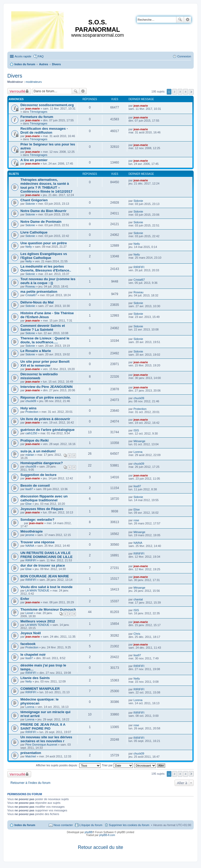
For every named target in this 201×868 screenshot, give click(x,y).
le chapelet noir (33, 655)
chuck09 (31, 401)
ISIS (136, 430)
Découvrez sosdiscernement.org (47, 105)
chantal (138, 599)
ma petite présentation (39, 292)
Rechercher (180, 20)
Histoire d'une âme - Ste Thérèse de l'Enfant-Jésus (47, 315)
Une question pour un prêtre (44, 243)
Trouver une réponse (37, 542)
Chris (137, 634)
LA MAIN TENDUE (37, 590)
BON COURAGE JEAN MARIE (45, 576)
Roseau (30, 286)
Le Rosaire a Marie (36, 351)
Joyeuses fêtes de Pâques (42, 509)
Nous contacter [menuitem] (63, 825)
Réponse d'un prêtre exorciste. (46, 397)
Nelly (29, 247)
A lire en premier (34, 160)
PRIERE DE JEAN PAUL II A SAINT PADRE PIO (43, 726)
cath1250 (31, 433)
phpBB (88, 832)
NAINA (30, 546)
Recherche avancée (188, 20)
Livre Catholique (34, 232)
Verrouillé (17, 91)
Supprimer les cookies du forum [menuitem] (129, 825)
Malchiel (31, 756)
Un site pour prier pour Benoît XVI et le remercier (45, 364)
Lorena (138, 452)
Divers (15, 76)
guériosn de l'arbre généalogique (48, 430)
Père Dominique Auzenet (41, 745)
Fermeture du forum (37, 117)
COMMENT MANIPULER (40, 689)
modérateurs (34, 82)
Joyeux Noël (31, 633)
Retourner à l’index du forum (30, 783)
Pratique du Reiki (35, 440)
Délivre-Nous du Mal (37, 302)
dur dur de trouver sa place (43, 565)
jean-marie (33, 108)
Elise (29, 504)
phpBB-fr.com (107, 835)
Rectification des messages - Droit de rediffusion (44, 131)
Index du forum (25, 825)
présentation (31, 753)
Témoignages (39, 112)
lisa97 (29, 489)
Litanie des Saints (35, 678)
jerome (30, 535)
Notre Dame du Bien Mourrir (43, 211)
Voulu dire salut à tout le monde (46, 587)
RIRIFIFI (139, 267)
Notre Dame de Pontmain (41, 222)
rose (136, 520)
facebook (28, 644)
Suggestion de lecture (38, 475)
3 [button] (180, 92)
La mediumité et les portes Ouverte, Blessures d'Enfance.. (46, 268)
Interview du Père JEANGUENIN (46, 387)
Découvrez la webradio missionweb (39, 376)
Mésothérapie (32, 531)
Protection (32, 412)
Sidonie (30, 204)
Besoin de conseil (35, 485)
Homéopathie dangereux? (42, 463)
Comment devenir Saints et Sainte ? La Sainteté (43, 328)
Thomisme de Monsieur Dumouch (48, 609)
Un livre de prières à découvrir (45, 419)
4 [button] (186, 92)
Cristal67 (139, 280)
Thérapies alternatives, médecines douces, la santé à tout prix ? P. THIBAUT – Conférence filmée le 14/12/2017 (46, 186)
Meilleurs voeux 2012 (38, 621)
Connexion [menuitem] (184, 56)
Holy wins (29, 408)
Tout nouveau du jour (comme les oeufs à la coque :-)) (48, 281)
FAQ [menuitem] (41, 56)
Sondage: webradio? (37, 520)
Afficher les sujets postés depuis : (68, 765)
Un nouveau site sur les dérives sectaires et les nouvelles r (46, 739)
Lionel (29, 613)
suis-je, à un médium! (38, 451)
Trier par (117, 765)
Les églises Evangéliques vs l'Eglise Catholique (44, 256)
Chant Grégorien (34, 200)
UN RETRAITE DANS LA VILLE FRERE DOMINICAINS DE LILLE (46, 555)
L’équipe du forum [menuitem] (91, 825)
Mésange (139, 441)
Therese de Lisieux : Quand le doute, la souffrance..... (45, 340)
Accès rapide (23, 56)
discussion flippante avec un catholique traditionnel (44, 498)
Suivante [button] (191, 92)
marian (30, 455)
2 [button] (175, 92)
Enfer (25, 599)
